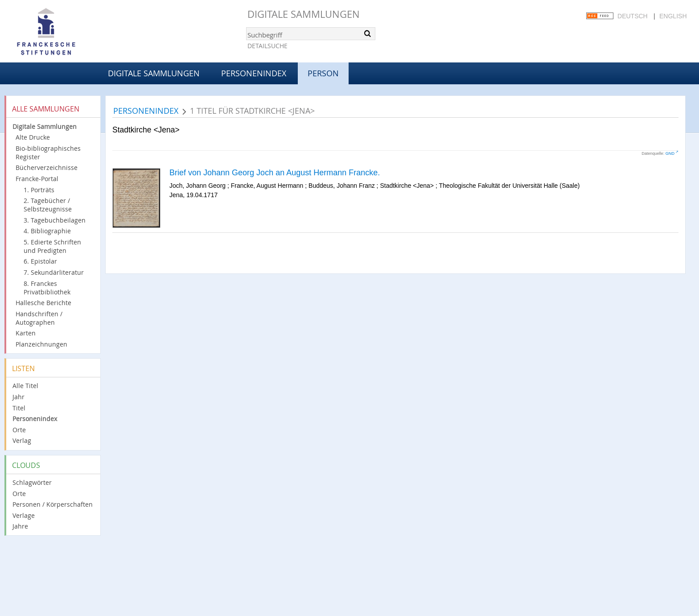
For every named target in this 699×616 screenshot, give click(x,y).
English (673, 16)
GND (670, 153)
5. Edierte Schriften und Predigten (52, 246)
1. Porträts (39, 190)
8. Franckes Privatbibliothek (47, 288)
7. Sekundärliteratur (54, 272)
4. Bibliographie (47, 231)
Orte (19, 430)
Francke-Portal (37, 179)
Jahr (19, 397)
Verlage (24, 515)
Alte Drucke (33, 137)
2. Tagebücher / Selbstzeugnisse (48, 205)
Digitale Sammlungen (304, 14)
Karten (26, 333)
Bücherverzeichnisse (47, 167)
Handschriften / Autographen (39, 318)
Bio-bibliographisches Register (48, 153)
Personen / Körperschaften (53, 504)
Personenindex (254, 73)
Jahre (20, 526)
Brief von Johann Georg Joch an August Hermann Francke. (275, 173)
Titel (19, 408)
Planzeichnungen (41, 344)
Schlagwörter (32, 482)
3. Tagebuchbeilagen (55, 220)
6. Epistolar (40, 261)
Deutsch (633, 16)
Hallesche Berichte (43, 303)
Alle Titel (25, 386)
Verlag (22, 440)
